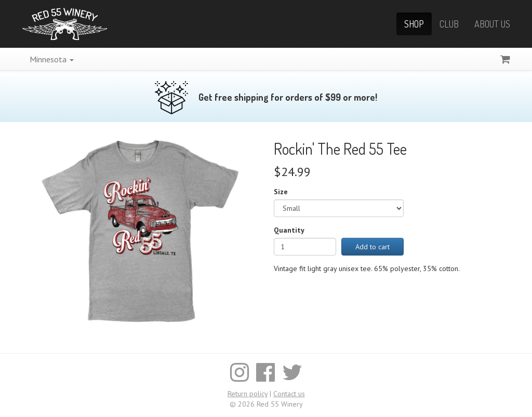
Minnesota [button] (52, 59)
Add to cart (373, 247)
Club (449, 24)
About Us (492, 24)
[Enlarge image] (140, 231)
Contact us (289, 394)
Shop (414, 24)
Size (281, 192)
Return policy (248, 394)
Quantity (289, 230)
